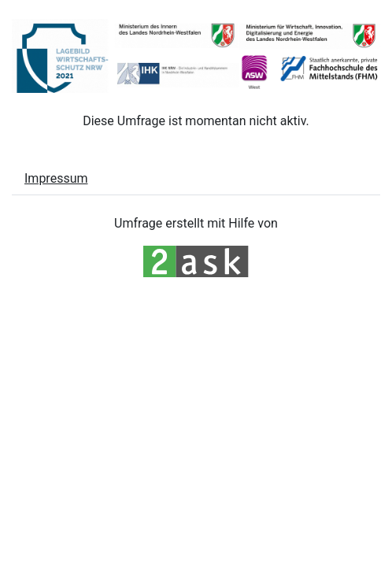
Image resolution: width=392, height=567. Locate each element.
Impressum (56, 178)
